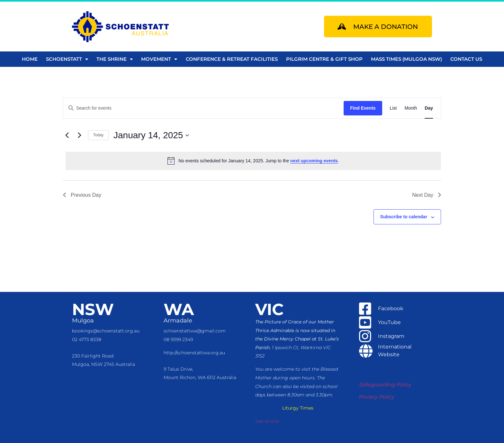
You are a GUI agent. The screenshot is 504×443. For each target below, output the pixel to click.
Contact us (466, 59)
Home (30, 59)
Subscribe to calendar (404, 217)
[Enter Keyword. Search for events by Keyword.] (203, 108)
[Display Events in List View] (393, 108)
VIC (269, 309)
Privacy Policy (377, 397)
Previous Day (82, 195)
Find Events (363, 108)
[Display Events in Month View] (411, 108)
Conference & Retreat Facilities (232, 59)
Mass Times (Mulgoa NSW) (406, 59)
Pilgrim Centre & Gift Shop (324, 59)
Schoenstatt (67, 59)
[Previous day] (67, 135)
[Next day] (79, 135)
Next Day (427, 195)
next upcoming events (314, 161)
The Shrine (115, 59)
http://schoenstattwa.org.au (194, 353)
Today (98, 135)
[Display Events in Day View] (429, 108)
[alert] (253, 161)
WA (179, 309)
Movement (159, 59)
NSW (93, 309)
